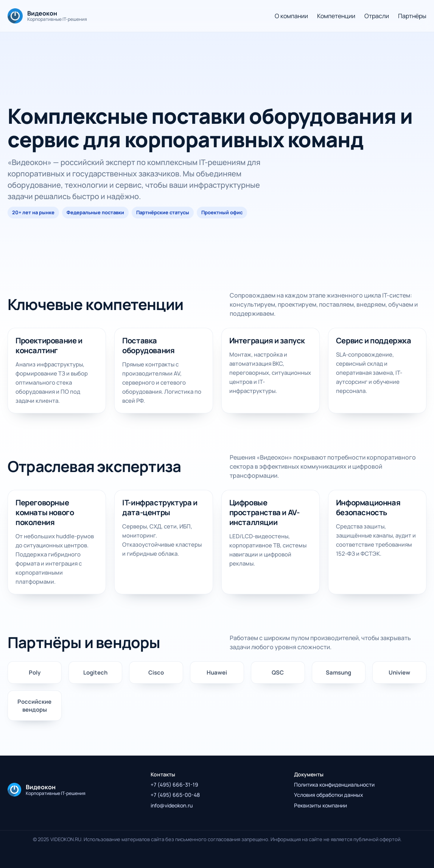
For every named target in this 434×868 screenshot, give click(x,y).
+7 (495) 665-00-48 (175, 795)
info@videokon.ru (172, 805)
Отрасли (377, 16)
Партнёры (412, 16)
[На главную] (47, 16)
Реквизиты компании (320, 805)
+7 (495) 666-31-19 (174, 785)
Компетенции (336, 16)
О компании (291, 16)
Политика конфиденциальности (334, 785)
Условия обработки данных (329, 795)
